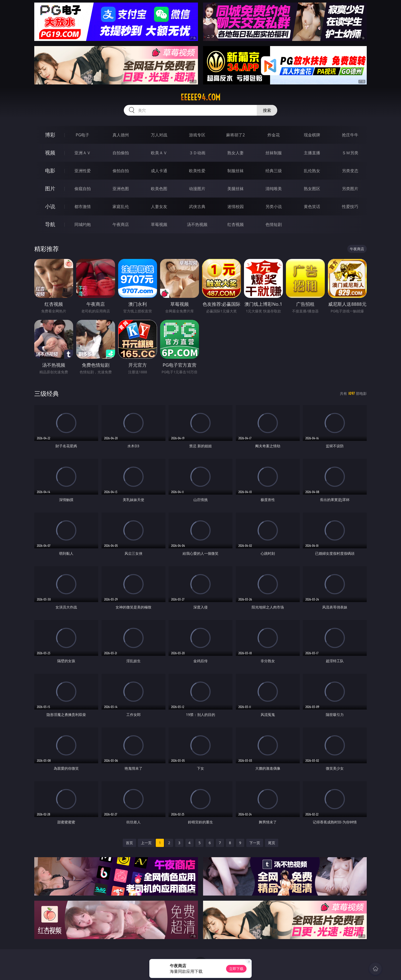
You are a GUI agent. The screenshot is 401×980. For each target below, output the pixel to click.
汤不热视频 (197, 224)
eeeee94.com (201, 97)
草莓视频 (159, 224)
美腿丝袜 (236, 189)
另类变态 (350, 171)
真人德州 (121, 135)
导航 (50, 224)
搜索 (267, 110)
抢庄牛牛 (350, 135)
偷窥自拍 (83, 189)
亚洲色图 (121, 189)
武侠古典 (197, 206)
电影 (50, 171)
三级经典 (47, 393)
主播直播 (312, 153)
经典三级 (274, 171)
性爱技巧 (350, 206)
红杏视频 (236, 224)
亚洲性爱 (83, 171)
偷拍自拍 (121, 171)
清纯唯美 (274, 189)
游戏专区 (197, 135)
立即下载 (236, 969)
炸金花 (274, 135)
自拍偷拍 (121, 153)
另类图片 (350, 189)
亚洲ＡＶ (83, 153)
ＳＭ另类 (350, 153)
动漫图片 (197, 189)
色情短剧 (274, 224)
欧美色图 (159, 189)
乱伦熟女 (312, 171)
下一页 (255, 843)
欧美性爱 (197, 171)
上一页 (146, 843)
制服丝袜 (236, 171)
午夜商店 (121, 224)
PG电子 (82, 135)
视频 (50, 153)
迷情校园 (236, 206)
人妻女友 (159, 206)
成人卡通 (159, 171)
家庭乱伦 (121, 206)
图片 (50, 188)
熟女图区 (312, 189)
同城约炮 (83, 224)
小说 (50, 206)
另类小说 (274, 206)
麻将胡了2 (235, 135)
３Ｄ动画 (197, 153)
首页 (129, 843)
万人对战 (159, 135)
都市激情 (83, 206)
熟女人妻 (236, 153)
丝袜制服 (274, 153)
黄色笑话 (312, 206)
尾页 (272, 843)
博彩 (50, 135)
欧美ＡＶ (159, 153)
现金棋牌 (312, 135)
